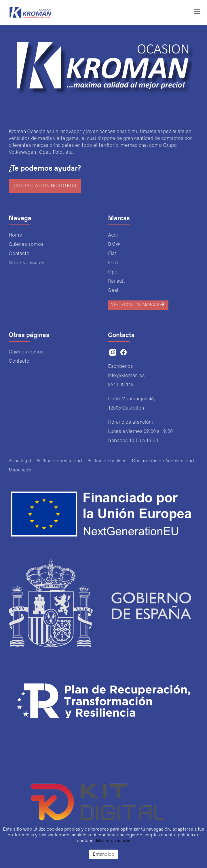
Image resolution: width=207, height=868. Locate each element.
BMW (114, 244)
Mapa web (20, 470)
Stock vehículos (26, 263)
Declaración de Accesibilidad (163, 461)
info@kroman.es (126, 376)
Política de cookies (107, 461)
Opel (113, 272)
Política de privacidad (59, 461)
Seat (113, 291)
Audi (113, 235)
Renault (116, 281)
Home (15, 235)
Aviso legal (20, 461)
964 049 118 (121, 385)
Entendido (103, 854)
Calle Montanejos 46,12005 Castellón (132, 404)
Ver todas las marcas (138, 304)
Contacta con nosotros (45, 186)
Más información (113, 841)
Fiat (112, 254)
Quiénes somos (26, 244)
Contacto (19, 254)
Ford (113, 263)
